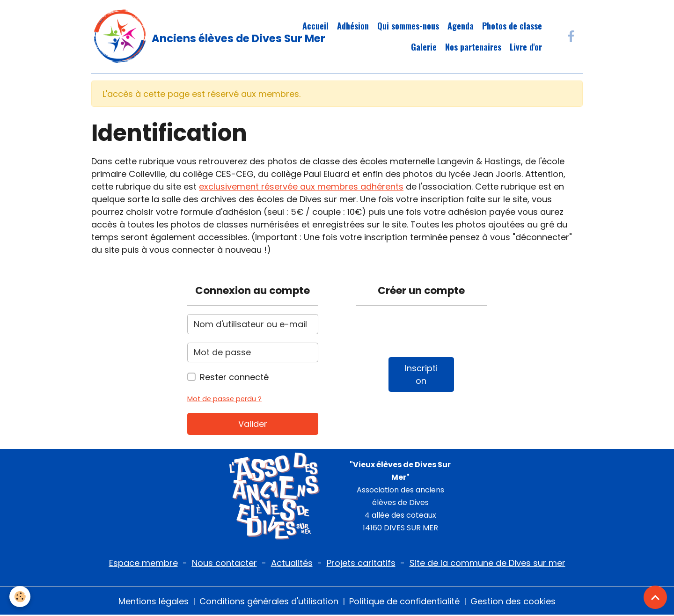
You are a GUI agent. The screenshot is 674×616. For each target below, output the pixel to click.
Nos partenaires (473, 47)
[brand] (180, 37)
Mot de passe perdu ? (224, 399)
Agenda (461, 26)
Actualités (292, 563)
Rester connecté (234, 377)
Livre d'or (526, 47)
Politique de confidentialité (404, 601)
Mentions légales (154, 601)
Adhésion (353, 26)
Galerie (424, 47)
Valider (253, 424)
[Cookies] (20, 597)
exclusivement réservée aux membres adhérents (301, 187)
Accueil (315, 26)
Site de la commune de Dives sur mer (487, 563)
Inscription (421, 374)
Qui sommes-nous (408, 26)
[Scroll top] (655, 597)
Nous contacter (224, 563)
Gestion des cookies (513, 601)
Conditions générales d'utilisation (269, 601)
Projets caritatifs (361, 563)
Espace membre (143, 563)
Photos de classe (512, 26)
